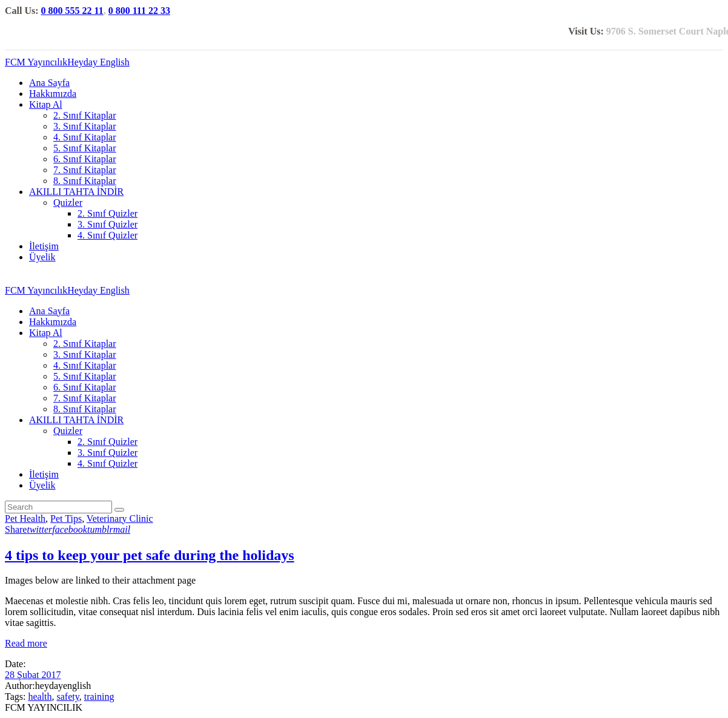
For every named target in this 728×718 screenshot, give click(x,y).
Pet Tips (66, 519)
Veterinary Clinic (120, 519)
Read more (26, 643)
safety (68, 697)
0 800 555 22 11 (72, 11)
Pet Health (25, 519)
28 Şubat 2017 (33, 675)
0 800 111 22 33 (139, 11)
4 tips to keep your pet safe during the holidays (150, 555)
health (40, 697)
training (99, 697)
